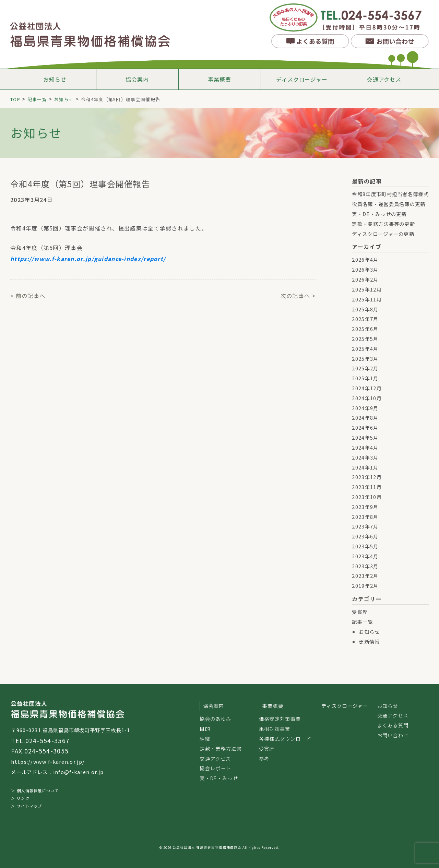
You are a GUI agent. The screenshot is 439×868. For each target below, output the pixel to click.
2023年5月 (365, 546)
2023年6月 (365, 536)
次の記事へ (295, 296)
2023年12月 (367, 477)
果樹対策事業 (275, 729)
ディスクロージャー (302, 79)
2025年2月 (365, 368)
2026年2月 (365, 279)
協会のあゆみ (215, 719)
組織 (205, 739)
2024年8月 (365, 418)
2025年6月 (365, 329)
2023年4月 (365, 556)
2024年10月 (367, 398)
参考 (264, 758)
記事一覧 (362, 622)
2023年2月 (365, 576)
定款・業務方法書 (221, 748)
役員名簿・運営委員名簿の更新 (389, 204)
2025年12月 (367, 289)
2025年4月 (365, 349)
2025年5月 (365, 339)
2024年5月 (365, 437)
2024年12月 (367, 388)
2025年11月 (367, 299)
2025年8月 (365, 309)
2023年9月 (365, 507)
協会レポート (215, 768)
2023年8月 (365, 517)
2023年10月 (367, 497)
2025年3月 (365, 359)
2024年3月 (365, 457)
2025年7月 (365, 319)
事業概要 (219, 79)
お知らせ (55, 79)
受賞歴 (360, 612)
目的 (205, 729)
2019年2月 (365, 586)
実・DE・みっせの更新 (379, 214)
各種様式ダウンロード (285, 739)
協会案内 (137, 79)
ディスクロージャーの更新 (383, 234)
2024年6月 (365, 427)
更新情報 (369, 641)
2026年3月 (365, 269)
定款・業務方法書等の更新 (383, 224)
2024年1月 (365, 467)
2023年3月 (365, 566)
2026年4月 (365, 259)
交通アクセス (384, 79)
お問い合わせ (393, 735)
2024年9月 (365, 408)
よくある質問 (393, 725)
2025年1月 (365, 378)
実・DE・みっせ (219, 778)
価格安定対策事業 (280, 719)
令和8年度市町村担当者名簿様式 (390, 194)
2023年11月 (367, 487)
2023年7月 (365, 526)
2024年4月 (365, 447)
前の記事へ (31, 296)
